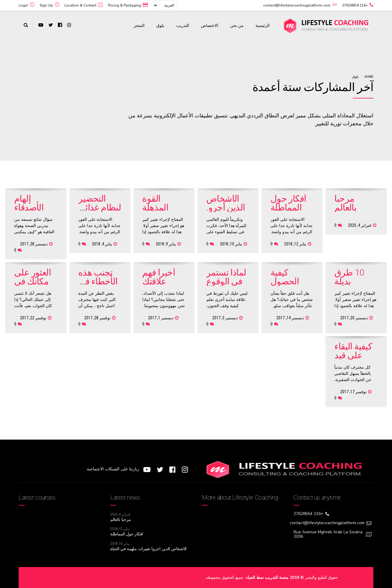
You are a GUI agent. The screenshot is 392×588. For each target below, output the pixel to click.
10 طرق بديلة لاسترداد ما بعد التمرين (353, 286)
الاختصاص (210, 25)
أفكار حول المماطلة (288, 203)
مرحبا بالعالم (345, 203)
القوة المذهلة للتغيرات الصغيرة (157, 212)
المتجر (139, 25)
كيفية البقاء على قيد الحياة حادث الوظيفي (355, 360)
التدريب (183, 25)
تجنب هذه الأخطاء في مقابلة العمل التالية (100, 286)
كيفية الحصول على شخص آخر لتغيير (291, 286)
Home (369, 77)
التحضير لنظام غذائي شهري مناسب (100, 212)
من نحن (237, 25)
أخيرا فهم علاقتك (159, 277)
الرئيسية (263, 25)
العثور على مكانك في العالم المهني (33, 286)
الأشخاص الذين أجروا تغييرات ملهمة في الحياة (148, 549)
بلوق (160, 25)
